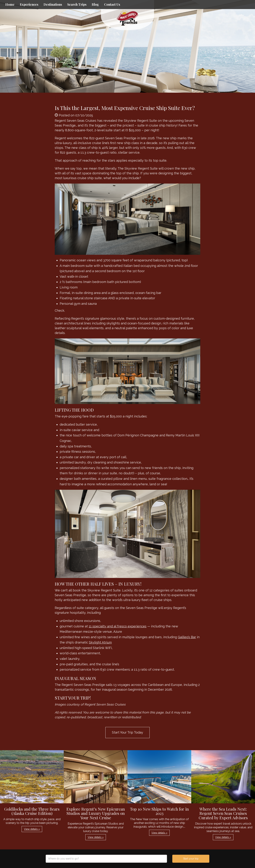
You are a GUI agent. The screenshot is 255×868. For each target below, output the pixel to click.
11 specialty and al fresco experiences (118, 626)
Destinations (53, 4)
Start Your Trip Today (127, 732)
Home (10, 4)
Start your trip (191, 859)
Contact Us (112, 4)
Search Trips (77, 4)
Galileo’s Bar (187, 637)
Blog (95, 4)
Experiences (29, 4)
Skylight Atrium (100, 642)
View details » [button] (32, 829)
